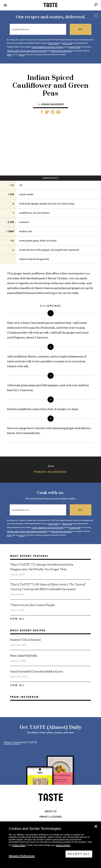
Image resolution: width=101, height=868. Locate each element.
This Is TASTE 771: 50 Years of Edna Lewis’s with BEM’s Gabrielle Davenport (47, 586)
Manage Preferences (22, 856)
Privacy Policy (19, 845)
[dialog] (51, 845)
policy (9, 55)
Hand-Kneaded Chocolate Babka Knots (37, 671)
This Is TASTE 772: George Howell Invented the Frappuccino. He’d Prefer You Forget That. (42, 567)
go (80, 29)
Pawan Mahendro (53, 104)
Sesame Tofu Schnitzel (25, 639)
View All (17, 619)
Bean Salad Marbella (24, 655)
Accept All (79, 854)
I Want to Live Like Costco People (33, 605)
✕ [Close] (96, 826)
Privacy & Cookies (51, 817)
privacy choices (63, 845)
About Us (51, 811)
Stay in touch (12, 742)
